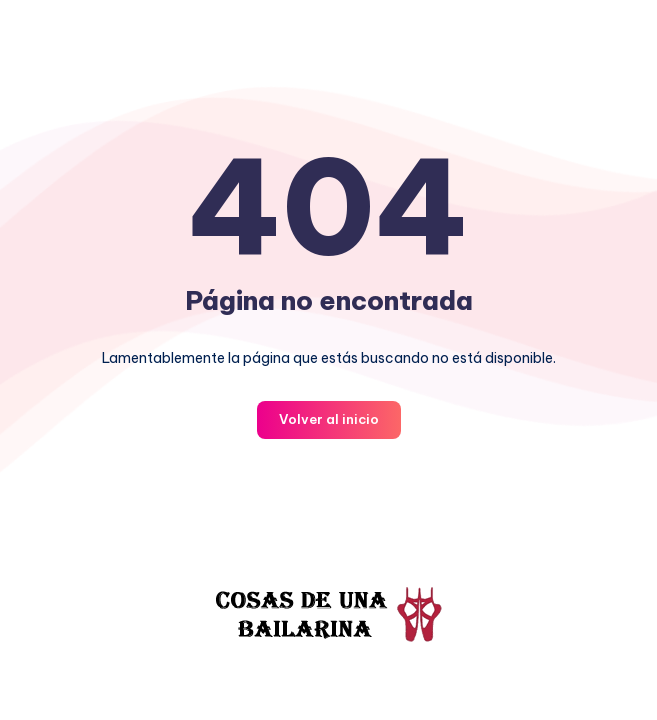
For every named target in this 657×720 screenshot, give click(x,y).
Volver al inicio (329, 419)
